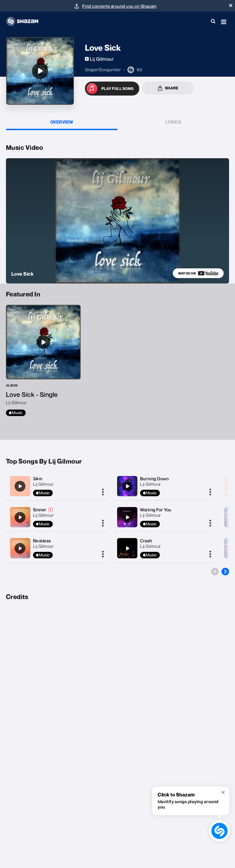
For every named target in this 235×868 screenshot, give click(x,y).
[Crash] (127, 548)
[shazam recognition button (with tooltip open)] (219, 831)
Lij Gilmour (43, 484)
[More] (103, 492)
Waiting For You (156, 510)
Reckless (42, 541)
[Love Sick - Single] (43, 360)
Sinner (40, 510)
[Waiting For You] (127, 517)
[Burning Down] (127, 486)
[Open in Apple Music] (112, 89)
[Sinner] (20, 517)
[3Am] (20, 486)
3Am (38, 479)
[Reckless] (20, 548)
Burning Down (154, 479)
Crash (146, 541)
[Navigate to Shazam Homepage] (25, 22)
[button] (231, 5)
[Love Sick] (40, 71)
